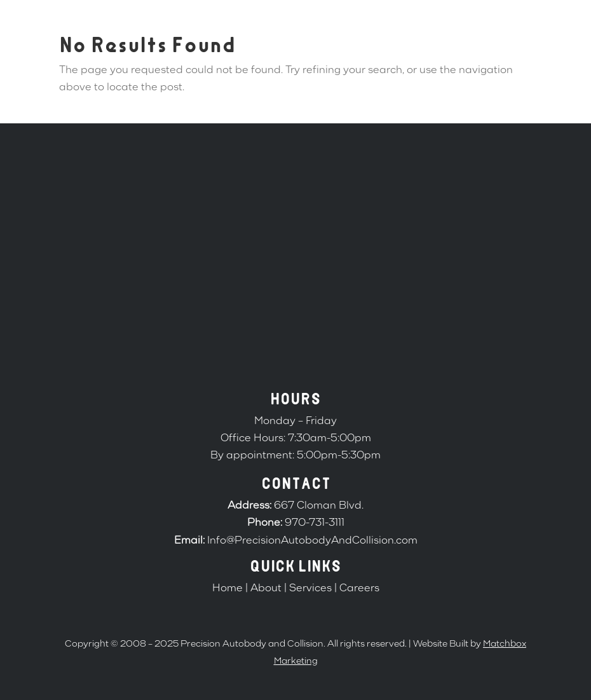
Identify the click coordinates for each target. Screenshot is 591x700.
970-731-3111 (315, 523)
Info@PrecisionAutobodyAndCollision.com (312, 541)
